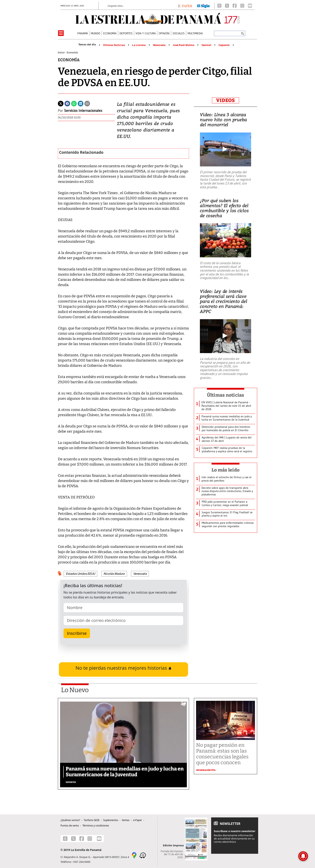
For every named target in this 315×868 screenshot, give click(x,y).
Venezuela (159, 45)
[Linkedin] (81, 103)
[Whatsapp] (74, 103)
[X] (227, 6)
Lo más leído (226, 470)
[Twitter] (61, 103)
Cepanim (224, 45)
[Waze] (143, 855)
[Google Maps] (134, 855)
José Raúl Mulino (184, 45)
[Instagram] (242, 6)
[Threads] (219, 6)
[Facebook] (235, 6)
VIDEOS (226, 100)
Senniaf (206, 45)
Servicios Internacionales (83, 111)
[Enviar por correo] (87, 103)
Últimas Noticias (114, 45)
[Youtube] (250, 6)
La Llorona (139, 45)
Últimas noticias (226, 395)
